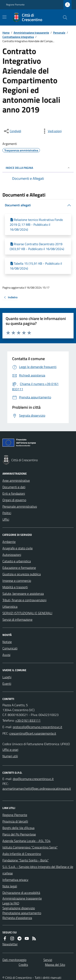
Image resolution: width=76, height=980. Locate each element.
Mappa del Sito (55, 965)
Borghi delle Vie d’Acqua (18, 828)
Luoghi (7, 677)
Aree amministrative (16, 480)
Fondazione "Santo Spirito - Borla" (26, 860)
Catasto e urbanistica (17, 561)
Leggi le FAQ (11, 903)
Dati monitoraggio (14, 960)
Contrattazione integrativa (18, 37)
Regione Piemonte (15, 5)
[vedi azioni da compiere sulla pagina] (51, 131)
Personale (59, 33)
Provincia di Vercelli (15, 821)
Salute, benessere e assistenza (23, 594)
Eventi (7, 684)
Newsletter (10, 944)
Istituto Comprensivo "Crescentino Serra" (30, 847)
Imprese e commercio (17, 581)
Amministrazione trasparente (31, 33)
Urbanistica (10, 607)
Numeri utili (10, 756)
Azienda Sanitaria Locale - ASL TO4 (26, 841)
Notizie (7, 642)
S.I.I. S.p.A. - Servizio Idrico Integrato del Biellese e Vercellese (38, 870)
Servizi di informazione (17, 619)
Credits (23, 965)
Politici (7, 513)
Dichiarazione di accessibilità (21, 893)
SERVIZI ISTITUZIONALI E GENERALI (27, 613)
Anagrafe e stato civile (18, 548)
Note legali (10, 886)
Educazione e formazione (19, 568)
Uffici (6, 519)
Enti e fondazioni (14, 493)
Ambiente (9, 542)
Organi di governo (14, 500)
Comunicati (10, 648)
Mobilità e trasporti (15, 587)
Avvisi (6, 655)
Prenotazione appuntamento (22, 913)
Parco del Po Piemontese (19, 834)
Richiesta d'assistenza (17, 918)
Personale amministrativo (20, 506)
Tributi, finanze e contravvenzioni (24, 600)
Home (6, 33)
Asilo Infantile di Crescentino (22, 854)
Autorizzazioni (12, 555)
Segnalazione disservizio (19, 908)
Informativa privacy (15, 880)
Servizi (48, 960)
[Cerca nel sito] (63, 17)
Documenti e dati (14, 487)
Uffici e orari (10, 750)
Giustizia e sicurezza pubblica (22, 574)
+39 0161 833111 (28, 720)
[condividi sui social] (12, 131)
